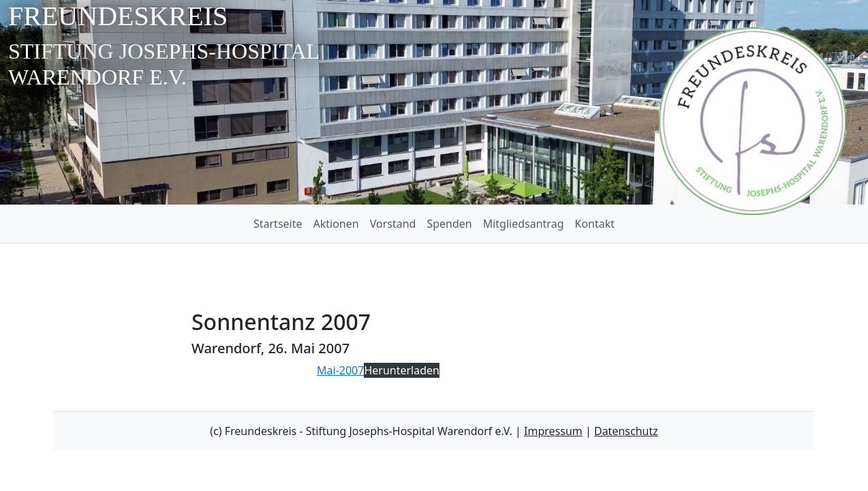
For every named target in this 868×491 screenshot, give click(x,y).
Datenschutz (626, 431)
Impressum (553, 431)
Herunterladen (402, 370)
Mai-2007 (340, 370)
